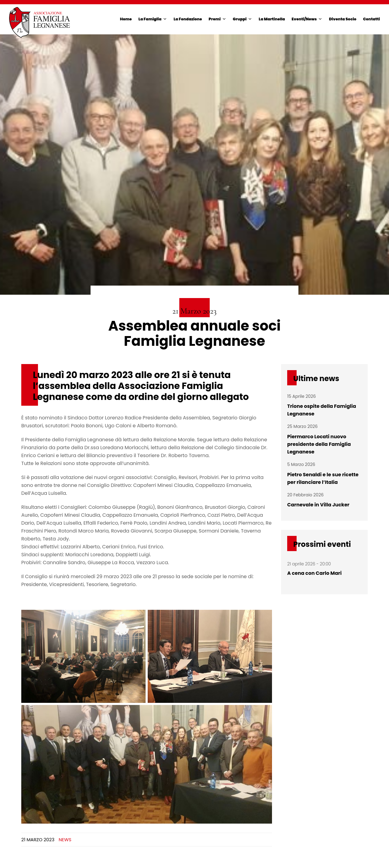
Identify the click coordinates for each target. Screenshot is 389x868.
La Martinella (272, 19)
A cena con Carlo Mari (314, 573)
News (65, 840)
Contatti (372, 19)
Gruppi (240, 19)
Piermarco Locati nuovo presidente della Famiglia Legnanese (319, 444)
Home (126, 19)
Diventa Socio (343, 19)
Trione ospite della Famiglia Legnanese (322, 410)
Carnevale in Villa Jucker (318, 505)
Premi (215, 19)
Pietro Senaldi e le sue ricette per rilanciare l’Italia (323, 478)
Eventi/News (304, 19)
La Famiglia (150, 19)
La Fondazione (188, 19)
